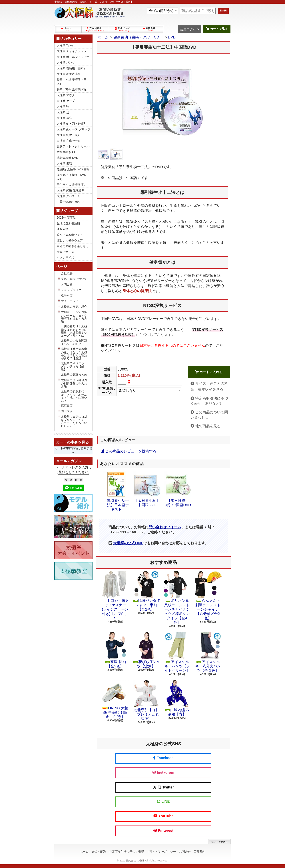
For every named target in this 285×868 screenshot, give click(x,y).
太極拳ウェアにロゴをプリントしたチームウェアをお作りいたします (74, 421)
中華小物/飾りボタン (70, 202)
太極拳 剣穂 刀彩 (68, 135)
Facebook (163, 758)
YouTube (163, 816)
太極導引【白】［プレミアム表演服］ (146, 700)
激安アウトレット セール (73, 146)
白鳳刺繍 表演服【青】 (177, 698)
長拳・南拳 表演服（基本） (72, 82)
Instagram (163, 772)
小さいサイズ (65, 258)
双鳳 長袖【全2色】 (115, 650)
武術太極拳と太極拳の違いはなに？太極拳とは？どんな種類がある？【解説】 (74, 353)
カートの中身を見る (73, 442)
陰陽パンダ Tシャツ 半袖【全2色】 (146, 591)
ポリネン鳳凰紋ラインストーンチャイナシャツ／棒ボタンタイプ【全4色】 (177, 597)
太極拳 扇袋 (64, 118)
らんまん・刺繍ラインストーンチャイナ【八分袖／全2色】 (208, 595)
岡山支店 (67, 411)
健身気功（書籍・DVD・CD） (73, 177)
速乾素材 (63, 229)
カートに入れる (209, 372)
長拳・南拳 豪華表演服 (72, 89)
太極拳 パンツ (66, 63)
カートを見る (217, 29)
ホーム (68, 29)
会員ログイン (190, 29)
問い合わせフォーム (165, 527)
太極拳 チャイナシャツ (72, 51)
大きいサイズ (65, 252)
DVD (172, 37)
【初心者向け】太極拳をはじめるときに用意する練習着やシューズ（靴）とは (74, 331)
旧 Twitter (163, 787)
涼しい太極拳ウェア (70, 240)
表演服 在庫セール (69, 141)
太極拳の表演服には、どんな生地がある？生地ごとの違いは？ (74, 396)
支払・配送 (99, 852)
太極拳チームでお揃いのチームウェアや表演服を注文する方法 (74, 317)
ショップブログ (123, 29)
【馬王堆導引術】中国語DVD (178, 489)
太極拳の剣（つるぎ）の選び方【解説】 (73, 366)
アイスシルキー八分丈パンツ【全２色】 (208, 652)
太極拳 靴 (63, 106)
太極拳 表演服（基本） (72, 68)
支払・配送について (95, 29)
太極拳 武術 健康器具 (71, 190)
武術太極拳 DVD (67, 158)
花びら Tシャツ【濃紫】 (146, 650)
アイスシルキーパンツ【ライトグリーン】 (177, 652)
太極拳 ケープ (66, 101)
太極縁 (141, 861)
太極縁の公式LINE (128, 543)
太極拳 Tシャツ (67, 45)
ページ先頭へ (219, 842)
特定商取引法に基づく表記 (127, 852)
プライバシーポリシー (161, 852)
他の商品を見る (208, 426)
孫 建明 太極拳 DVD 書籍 (73, 169)
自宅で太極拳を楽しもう (73, 246)
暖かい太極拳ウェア (70, 235)
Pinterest (163, 830)
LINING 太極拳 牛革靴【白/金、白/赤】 (115, 699)
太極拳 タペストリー (70, 196)
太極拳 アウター (67, 95)
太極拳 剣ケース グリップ (74, 129)
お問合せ (150, 29)
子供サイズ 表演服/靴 (71, 185)
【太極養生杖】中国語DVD (147, 489)
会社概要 (67, 273)
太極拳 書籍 (64, 163)
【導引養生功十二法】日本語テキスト (116, 491)
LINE (163, 801)
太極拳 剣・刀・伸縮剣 (72, 124)
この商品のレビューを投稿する (129, 451)
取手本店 (67, 295)
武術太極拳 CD (67, 152)
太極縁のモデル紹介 (74, 307)
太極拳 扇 (63, 112)
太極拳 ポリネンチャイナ (73, 57)
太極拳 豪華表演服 (69, 74)
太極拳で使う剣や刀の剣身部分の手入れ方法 (74, 383)
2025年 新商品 (66, 218)
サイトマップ (70, 301)
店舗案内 (199, 852)
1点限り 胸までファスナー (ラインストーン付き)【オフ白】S (115, 595)
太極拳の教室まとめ (74, 374)
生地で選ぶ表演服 (68, 223)
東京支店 (67, 405)
